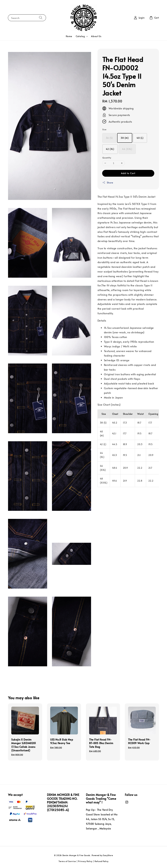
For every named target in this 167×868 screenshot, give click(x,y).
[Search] (41, 18)
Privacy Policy (85, 861)
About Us (96, 36)
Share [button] (108, 183)
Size (104, 129)
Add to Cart (128, 173)
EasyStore (108, 855)
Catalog (80, 36)
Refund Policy (102, 861)
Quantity (107, 158)
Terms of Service (67, 861)
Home (69, 36)
